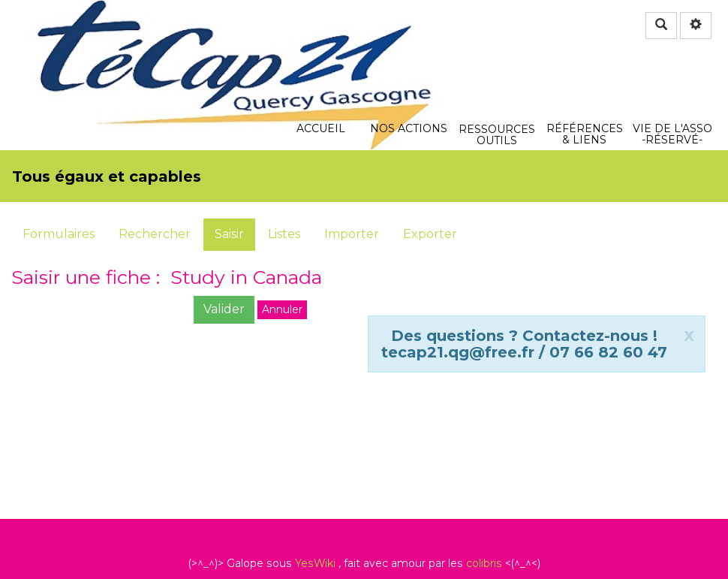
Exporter (430, 234)
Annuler (282, 309)
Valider (224, 309)
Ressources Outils (497, 56)
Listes (284, 234)
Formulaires (59, 234)
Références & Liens (584, 48)
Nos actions (409, 48)
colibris (484, 563)
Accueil (321, 48)
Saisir (229, 234)
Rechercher (155, 234)
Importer (352, 234)
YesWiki (315, 563)
